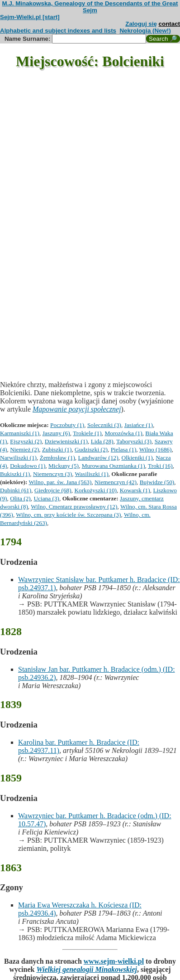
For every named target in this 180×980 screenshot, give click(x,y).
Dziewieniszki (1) (66, 441)
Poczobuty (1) (67, 425)
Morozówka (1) (123, 433)
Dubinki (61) (16, 490)
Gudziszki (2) (91, 449)
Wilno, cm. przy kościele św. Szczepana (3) (68, 515)
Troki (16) (160, 466)
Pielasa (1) (124, 449)
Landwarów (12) (98, 458)
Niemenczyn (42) (116, 482)
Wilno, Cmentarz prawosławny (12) (74, 507)
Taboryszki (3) (134, 441)
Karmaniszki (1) (20, 433)
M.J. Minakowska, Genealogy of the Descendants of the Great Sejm (90, 7)
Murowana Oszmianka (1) (114, 466)
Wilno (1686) (156, 449)
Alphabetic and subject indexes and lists (58, 31)
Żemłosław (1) (57, 458)
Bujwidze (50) (157, 482)
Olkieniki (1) (137, 458)
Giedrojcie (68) (53, 490)
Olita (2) (20, 498)
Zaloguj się (141, 24)
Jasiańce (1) (139, 425)
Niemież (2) (24, 449)
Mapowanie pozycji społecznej (77, 409)
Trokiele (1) (87, 433)
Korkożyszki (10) (95, 490)
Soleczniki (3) (104, 425)
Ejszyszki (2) (26, 441)
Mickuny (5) (64, 466)
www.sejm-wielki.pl (114, 961)
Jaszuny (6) (56, 433)
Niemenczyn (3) (52, 474)
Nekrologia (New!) (145, 31)
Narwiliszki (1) (18, 458)
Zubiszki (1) (57, 449)
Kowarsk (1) (135, 490)
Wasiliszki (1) (92, 474)
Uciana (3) (46, 498)
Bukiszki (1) (15, 474)
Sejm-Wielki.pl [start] (30, 17)
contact (169, 24)
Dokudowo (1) (28, 466)
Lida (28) (102, 441)
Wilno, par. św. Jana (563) (60, 482)
